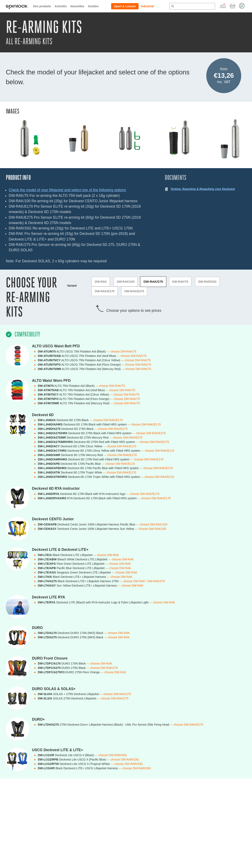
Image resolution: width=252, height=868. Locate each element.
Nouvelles (77, 6)
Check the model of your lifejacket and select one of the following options (67, 190)
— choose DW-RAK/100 (152, 524)
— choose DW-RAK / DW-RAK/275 (142, 581)
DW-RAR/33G (207, 282)
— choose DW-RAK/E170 (106, 420)
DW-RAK (101, 282)
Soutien (93, 6)
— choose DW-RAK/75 (121, 351)
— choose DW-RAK (106, 555)
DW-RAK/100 (126, 282)
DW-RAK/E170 (105, 291)
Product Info (18, 178)
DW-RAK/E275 (134, 291)
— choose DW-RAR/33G (111, 755)
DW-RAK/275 (153, 282)
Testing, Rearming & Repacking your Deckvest (203, 189)
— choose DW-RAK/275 (102, 668)
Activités (61, 6)
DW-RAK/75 (180, 282)
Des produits (42, 6)
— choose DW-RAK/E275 (111, 429)
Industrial (147, 6)
